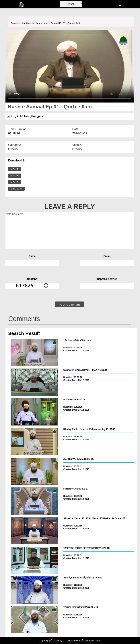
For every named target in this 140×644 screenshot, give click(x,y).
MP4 (15, 169)
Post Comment (70, 305)
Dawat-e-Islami (19, 23)
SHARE (16, 189)
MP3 (15, 176)
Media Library (35, 23)
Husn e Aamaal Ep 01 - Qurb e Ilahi (61, 23)
